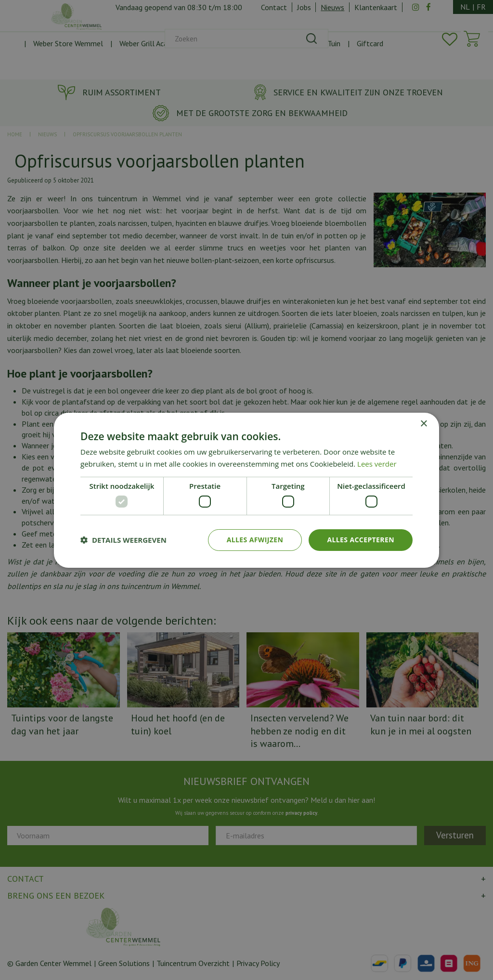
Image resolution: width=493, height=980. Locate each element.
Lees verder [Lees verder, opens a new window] (377, 464)
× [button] (423, 424)
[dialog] (246, 490)
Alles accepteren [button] (361, 540)
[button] (123, 540)
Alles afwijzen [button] (255, 540)
